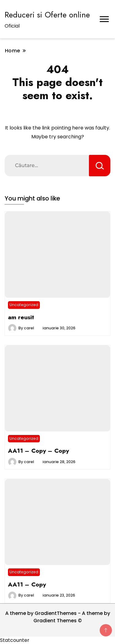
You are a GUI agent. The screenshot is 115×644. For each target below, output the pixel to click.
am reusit (21, 317)
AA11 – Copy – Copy (38, 451)
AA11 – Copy (27, 584)
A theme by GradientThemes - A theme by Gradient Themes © (58, 617)
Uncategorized (24, 305)
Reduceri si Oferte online (47, 15)
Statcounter (15, 640)
